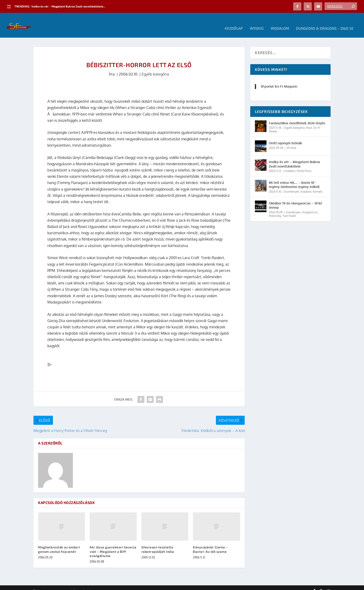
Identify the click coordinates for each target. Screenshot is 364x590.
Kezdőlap (234, 22)
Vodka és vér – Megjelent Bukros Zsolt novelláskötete (294, 158)
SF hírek (291, 141)
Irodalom (280, 22)
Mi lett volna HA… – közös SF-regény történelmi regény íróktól (294, 178)
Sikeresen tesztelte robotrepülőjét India (158, 543)
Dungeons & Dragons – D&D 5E (325, 22)
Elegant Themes (59, 585)
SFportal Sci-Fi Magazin (279, 80)
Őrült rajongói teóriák (285, 137)
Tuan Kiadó (289, 209)
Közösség (275, 209)
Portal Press (304, 165)
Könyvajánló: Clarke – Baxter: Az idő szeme (210, 543)
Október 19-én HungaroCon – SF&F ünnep (296, 199)
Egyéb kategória (155, 68)
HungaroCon (310, 206)
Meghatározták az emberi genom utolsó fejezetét (59, 543)
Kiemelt (317, 185)
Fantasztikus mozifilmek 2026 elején (297, 117)
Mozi (309, 121)
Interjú (257, 22)
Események (292, 185)
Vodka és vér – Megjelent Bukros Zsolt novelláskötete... (68, 6)
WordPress (100, 585)
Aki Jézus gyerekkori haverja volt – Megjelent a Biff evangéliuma (113, 545)
